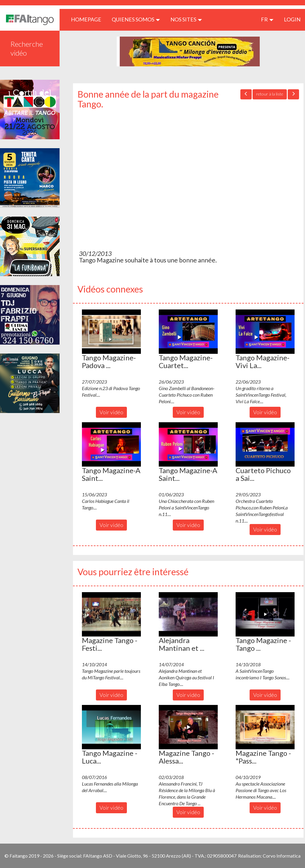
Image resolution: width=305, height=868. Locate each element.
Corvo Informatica (282, 856)
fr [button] (267, 19)
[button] (111, 331)
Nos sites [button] (186, 19)
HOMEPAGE (88, 19)
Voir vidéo (111, 412)
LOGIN (292, 19)
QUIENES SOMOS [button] (136, 19)
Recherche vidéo (27, 48)
